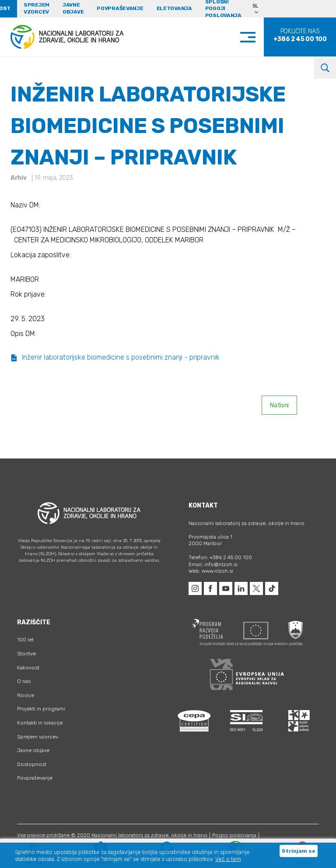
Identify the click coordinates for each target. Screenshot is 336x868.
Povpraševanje (120, 8)
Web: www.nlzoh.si (211, 571)
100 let (25, 640)
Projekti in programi (41, 709)
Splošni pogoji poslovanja (223, 9)
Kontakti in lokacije (40, 723)
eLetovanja (174, 8)
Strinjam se (299, 851)
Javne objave (73, 8)
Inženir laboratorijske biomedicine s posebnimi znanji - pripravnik (115, 357)
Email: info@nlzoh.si (213, 564)
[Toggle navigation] (257, 37)
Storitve (26, 654)
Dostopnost (32, 764)
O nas (24, 681)
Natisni (279, 405)
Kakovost (28, 668)
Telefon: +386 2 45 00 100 (220, 557)
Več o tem (228, 859)
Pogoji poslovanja (234, 835)
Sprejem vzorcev (37, 8)
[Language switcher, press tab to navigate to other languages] (259, 9)
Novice (26, 695)
